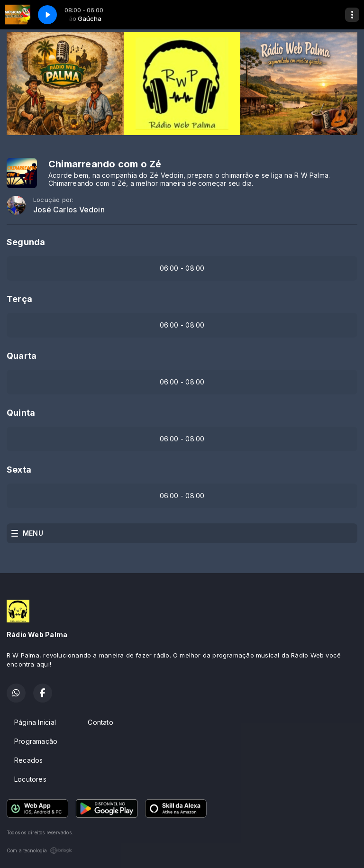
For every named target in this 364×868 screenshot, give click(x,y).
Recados (28, 760)
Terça (19, 299)
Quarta (22, 356)
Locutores (30, 779)
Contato (100, 722)
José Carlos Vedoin (69, 210)
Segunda (26, 242)
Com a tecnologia (40, 850)
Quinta (21, 413)
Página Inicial (35, 722)
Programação (36, 741)
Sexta (19, 470)
